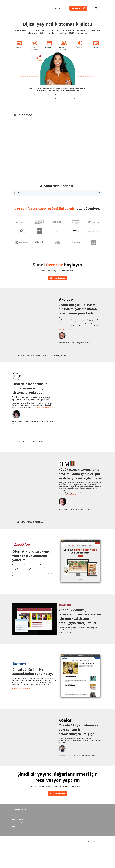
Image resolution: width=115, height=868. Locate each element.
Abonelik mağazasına (66, 329)
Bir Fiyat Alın (78, 8)
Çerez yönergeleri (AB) (18, 819)
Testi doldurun (58, 278)
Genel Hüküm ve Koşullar (19, 823)
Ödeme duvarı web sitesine (44, 407)
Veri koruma (15, 816)
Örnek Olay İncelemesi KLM (30, 522)
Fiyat (65, 8)
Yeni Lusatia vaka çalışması (30, 442)
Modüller (55, 8)
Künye (14, 826)
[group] (58, 193)
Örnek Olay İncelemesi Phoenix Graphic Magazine (41, 355)
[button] (15, 193)
